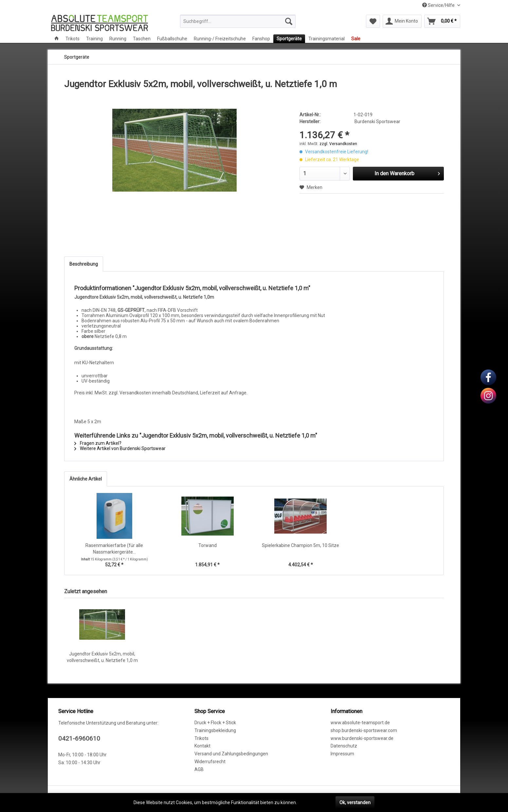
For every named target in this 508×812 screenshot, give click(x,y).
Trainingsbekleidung (215, 730)
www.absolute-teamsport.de (360, 723)
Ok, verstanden (355, 803)
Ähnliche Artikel (86, 479)
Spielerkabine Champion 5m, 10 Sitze (300, 545)
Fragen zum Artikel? (98, 443)
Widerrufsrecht (210, 762)
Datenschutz (344, 746)
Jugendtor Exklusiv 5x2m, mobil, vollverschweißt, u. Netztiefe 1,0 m (102, 657)
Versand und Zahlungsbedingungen (231, 754)
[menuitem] (238, 21)
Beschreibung (84, 264)
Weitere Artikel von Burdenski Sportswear (120, 448)
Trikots (201, 738)
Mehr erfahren (313, 803)
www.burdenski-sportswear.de (362, 738)
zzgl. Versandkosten (338, 144)
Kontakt (202, 746)
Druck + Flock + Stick (215, 723)
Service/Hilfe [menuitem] (439, 5)
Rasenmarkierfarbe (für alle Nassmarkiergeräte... (114, 549)
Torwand (208, 545)
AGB (199, 769)
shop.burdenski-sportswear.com (364, 730)
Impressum (342, 754)
